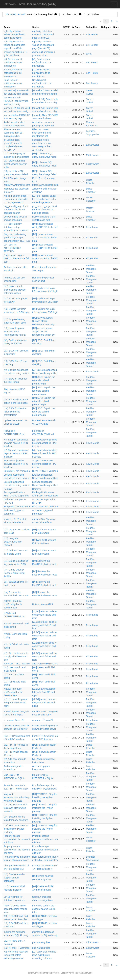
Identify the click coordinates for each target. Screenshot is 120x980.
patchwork (33, 973)
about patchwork (84, 973)
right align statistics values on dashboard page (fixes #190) (14, 34)
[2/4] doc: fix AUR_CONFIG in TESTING (12, 248)
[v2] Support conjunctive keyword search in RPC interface (16, 453)
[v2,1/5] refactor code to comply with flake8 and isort (44, 615)
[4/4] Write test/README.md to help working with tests (17, 797)
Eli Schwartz (92, 145)
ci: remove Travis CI (14, 720)
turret (89, 54)
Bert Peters (92, 62)
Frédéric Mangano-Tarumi (91, 269)
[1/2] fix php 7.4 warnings (17, 948)
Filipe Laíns (92, 227)
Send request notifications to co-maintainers (13, 83)
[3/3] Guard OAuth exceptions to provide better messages (15, 290)
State (116, 27)
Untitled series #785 (43, 604)
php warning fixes (41, 942)
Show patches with (16, 14)
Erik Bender (92, 34)
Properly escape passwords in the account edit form (17, 839)
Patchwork (9, 4)
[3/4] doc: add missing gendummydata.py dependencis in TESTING (17, 238)
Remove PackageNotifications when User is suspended (16, 492)
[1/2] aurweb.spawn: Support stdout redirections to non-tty (43, 321)
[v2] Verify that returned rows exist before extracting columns (16, 955)
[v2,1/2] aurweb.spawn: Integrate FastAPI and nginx (44, 692)
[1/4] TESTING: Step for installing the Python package (45, 797)
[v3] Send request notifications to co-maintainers (13, 62)
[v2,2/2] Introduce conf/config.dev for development (13, 692)
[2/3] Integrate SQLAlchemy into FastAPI (13, 542)
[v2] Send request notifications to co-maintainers (13, 73)
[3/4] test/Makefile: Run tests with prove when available (15, 808)
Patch (7, 27)
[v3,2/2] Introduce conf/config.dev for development (13, 604)
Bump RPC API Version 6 (17, 471)
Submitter (91, 27)
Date (77, 27)
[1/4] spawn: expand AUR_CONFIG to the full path (45, 227)
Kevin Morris (93, 372)
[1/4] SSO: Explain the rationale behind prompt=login (44, 380)
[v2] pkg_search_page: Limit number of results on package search (15, 199)
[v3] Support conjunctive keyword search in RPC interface (16, 443)
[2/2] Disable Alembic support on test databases (14, 878)
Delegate (106, 27)
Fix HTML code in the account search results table (15, 909)
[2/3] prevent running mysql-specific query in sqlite (15, 164)
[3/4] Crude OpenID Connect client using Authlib (14, 573)
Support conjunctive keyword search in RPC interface (16, 464)
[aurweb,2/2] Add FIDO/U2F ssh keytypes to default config (16, 101)
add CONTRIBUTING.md (17, 664)
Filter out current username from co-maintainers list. (13, 133)
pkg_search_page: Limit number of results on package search (16, 210)
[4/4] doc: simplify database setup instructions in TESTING (16, 227)
